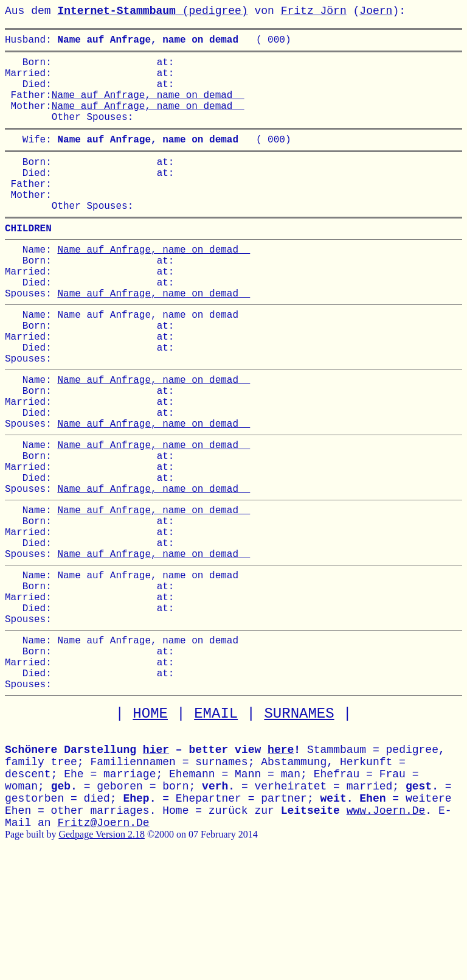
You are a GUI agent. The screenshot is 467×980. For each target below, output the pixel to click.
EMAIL (216, 833)
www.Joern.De (386, 930)
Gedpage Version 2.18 (101, 954)
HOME (150, 833)
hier (156, 869)
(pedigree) (152, 11)
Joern (376, 11)
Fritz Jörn (314, 11)
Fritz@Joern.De (103, 942)
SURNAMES (299, 833)
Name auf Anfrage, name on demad (148, 107)
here (281, 869)
